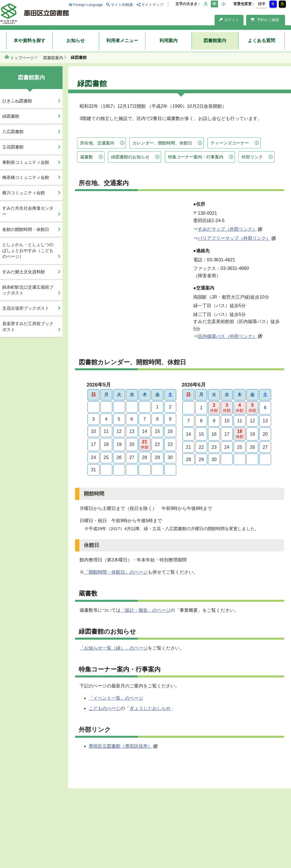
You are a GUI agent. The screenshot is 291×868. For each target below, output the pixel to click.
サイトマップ (152, 5)
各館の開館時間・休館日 (26, 229)
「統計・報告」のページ (145, 610)
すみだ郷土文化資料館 (24, 272)
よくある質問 (261, 41)
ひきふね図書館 (17, 101)
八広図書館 (13, 132)
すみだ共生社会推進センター (28, 211)
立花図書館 (13, 147)
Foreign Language (88, 5)
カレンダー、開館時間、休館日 (162, 143)
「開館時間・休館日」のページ (116, 572)
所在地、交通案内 (97, 143)
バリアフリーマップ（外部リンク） (234, 238)
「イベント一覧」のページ (116, 698)
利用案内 (169, 41)
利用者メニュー (122, 41)
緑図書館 (11, 116)
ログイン (229, 20)
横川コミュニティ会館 (24, 193)
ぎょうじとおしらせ (150, 708)
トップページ (22, 58)
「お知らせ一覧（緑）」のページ (114, 648)
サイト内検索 (122, 5)
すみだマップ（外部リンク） (227, 229)
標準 (262, 4)
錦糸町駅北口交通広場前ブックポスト (28, 290)
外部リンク (252, 157)
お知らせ (76, 41)
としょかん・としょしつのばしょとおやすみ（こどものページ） (28, 250)
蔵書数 (87, 157)
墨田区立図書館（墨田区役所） (120, 746)
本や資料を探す (30, 41)
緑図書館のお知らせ (130, 157)
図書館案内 (215, 41)
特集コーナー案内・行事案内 (196, 157)
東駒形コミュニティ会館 (26, 162)
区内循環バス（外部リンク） (227, 336)
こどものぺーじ (105, 708)
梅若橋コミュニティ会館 (26, 177)
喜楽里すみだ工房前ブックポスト (28, 326)
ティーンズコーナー (230, 143)
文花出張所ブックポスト (26, 308)
